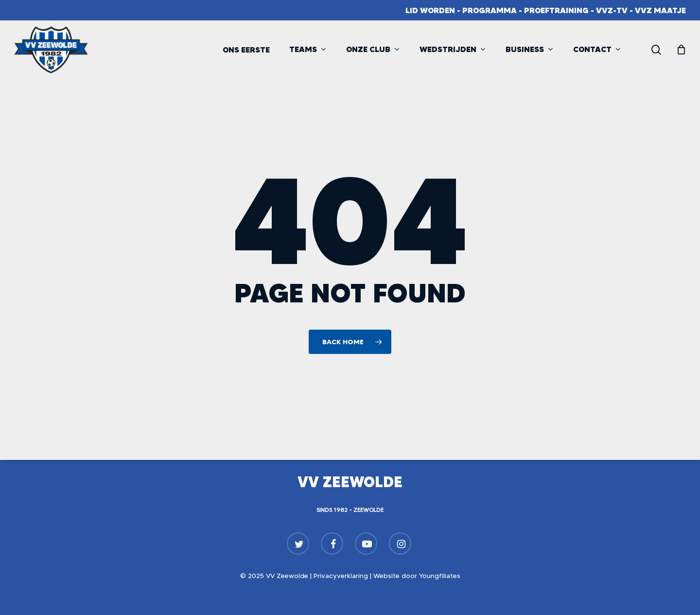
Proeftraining (556, 10)
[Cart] (681, 50)
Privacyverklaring (341, 576)
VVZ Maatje (660, 10)
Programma (490, 10)
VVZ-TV (612, 10)
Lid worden (430, 10)
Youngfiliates (440, 576)
